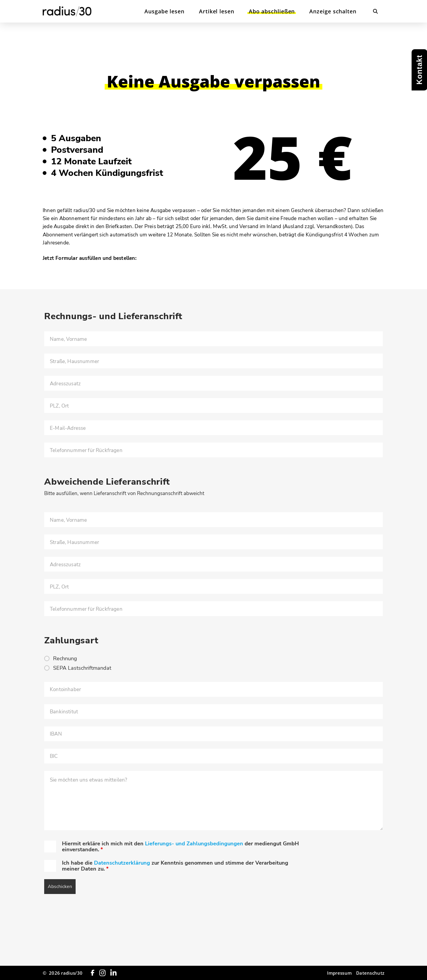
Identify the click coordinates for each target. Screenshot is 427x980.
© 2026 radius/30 (63, 973)
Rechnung (65, 658)
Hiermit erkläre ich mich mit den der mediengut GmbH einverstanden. (180, 847)
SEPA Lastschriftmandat (82, 668)
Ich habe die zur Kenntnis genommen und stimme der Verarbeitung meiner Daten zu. (175, 866)
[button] (375, 11)
